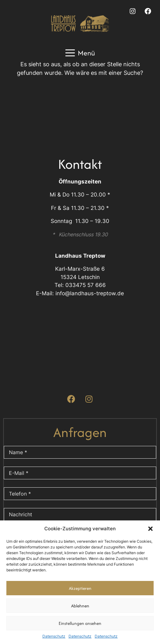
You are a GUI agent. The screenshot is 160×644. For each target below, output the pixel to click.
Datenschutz (54, 636)
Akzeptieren (80, 588)
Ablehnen (80, 606)
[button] (150, 529)
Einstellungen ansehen (80, 623)
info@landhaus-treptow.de (90, 293)
